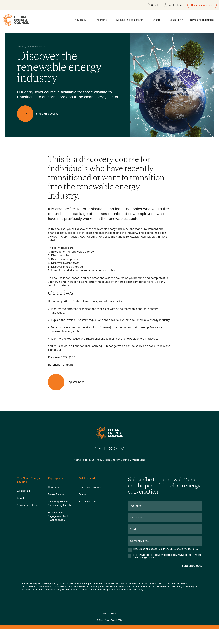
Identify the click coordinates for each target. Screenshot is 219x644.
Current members (27, 505)
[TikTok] (122, 448)
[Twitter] (111, 448)
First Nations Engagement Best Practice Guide (58, 516)
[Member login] (173, 5)
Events (158, 21)
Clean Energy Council (108, 620)
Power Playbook (57, 494)
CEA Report (55, 487)
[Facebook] (96, 449)
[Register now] (68, 382)
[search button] (153, 5)
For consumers (87, 502)
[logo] (16, 20)
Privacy (114, 613)
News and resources (203, 21)
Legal (104, 613)
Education (177, 21)
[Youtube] (116, 448)
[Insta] (100, 448)
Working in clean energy (131, 21)
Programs (103, 21)
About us (22, 498)
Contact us (23, 491)
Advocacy (82, 21)
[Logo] (109, 433)
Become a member (202, 5)
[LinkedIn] (105, 448)
